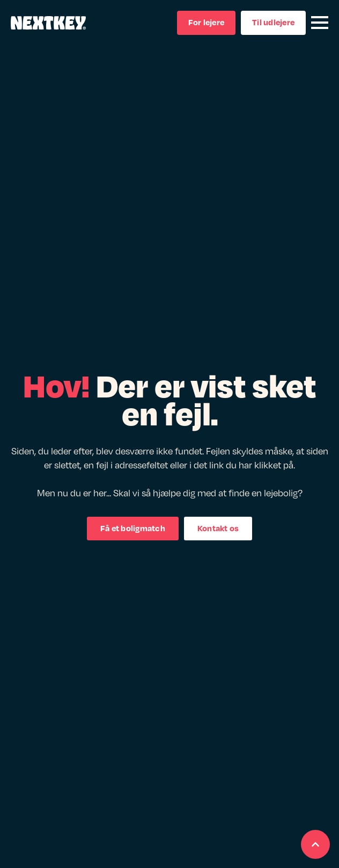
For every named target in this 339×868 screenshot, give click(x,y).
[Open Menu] (320, 23)
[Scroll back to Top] (315, 844)
